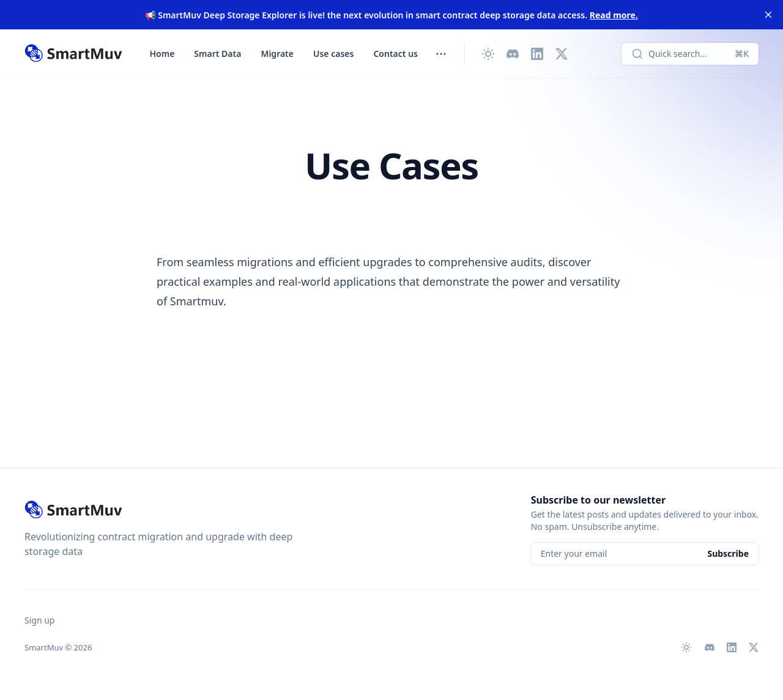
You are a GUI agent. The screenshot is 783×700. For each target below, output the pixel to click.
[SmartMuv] (74, 54)
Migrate (277, 54)
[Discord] (513, 54)
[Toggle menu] (441, 54)
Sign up (39, 620)
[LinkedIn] (537, 54)
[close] (768, 15)
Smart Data (217, 54)
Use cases (333, 54)
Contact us (395, 54)
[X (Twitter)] (562, 54)
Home (162, 54)
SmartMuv (44, 647)
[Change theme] (488, 54)
